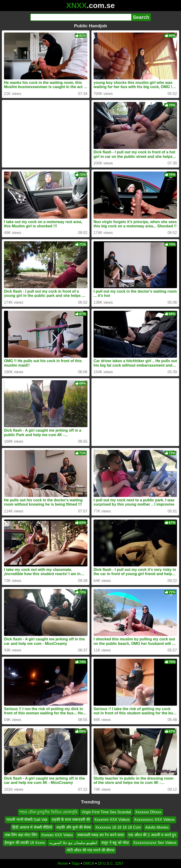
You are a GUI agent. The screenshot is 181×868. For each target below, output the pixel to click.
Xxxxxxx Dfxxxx (148, 812)
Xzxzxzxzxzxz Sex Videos (155, 843)
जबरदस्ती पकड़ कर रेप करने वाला (101, 835)
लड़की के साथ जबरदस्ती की (71, 820)
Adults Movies (157, 827)
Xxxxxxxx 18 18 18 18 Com (118, 827)
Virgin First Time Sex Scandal (106, 812)
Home (63, 863)
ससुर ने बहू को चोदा (115, 843)
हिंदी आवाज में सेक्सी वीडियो (32, 827)
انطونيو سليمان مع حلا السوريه (73, 843)
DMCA (89, 863)
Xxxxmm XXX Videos (112, 820)
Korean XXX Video (57, 835)
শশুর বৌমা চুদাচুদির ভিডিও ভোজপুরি (48, 812)
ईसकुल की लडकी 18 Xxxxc (25, 843)
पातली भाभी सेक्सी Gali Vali (27, 820)
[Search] (81, 17)
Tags (76, 863)
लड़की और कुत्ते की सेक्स (74, 827)
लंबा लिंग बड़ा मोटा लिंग (21, 835)
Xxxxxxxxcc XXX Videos (154, 820)
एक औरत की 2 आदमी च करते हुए (152, 835)
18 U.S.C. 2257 (110, 863)
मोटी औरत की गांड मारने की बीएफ (91, 850)
